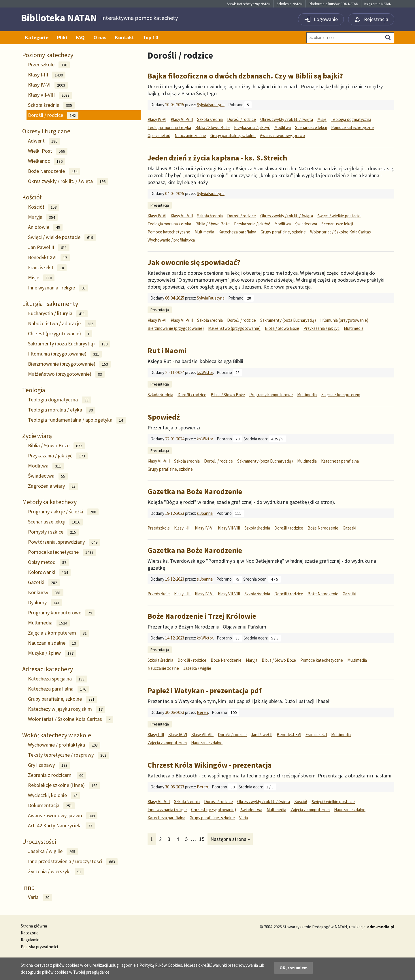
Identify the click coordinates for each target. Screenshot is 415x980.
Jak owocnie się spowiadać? (194, 262)
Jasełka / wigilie (53, 851)
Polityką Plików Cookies (161, 965)
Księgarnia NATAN (378, 4)
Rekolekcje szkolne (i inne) (64, 785)
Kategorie (37, 37)
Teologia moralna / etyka (62, 410)
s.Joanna (205, 513)
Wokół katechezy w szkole (57, 735)
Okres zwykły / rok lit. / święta (68, 181)
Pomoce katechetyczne (62, 552)
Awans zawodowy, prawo (63, 816)
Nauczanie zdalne (53, 643)
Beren (202, 712)
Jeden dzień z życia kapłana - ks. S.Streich (217, 158)
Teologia (34, 390)
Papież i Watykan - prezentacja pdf (205, 690)
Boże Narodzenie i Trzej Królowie (202, 616)
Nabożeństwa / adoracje (62, 324)
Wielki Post (48, 151)
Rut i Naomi (167, 350)
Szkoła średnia (51, 105)
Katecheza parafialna (58, 689)
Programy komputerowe (61, 613)
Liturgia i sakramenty (50, 304)
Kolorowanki (49, 572)
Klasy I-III (47, 75)
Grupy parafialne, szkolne (63, 699)
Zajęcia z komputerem (59, 633)
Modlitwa (46, 466)
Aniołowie (45, 227)
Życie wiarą (37, 436)
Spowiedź (164, 417)
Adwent (44, 141)
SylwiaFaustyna (211, 105)
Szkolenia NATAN (290, 4)
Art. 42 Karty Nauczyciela (61, 826)
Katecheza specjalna (57, 679)
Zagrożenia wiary (53, 486)
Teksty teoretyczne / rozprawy (68, 755)
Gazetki (44, 582)
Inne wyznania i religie (58, 288)
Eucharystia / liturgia (58, 314)
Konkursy (46, 593)
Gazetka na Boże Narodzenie (195, 491)
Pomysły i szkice (53, 532)
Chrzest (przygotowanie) (60, 334)
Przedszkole (49, 65)
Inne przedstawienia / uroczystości (73, 862)
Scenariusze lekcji (55, 522)
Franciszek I (47, 268)
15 (203, 839)
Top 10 (150, 37)
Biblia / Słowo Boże (56, 446)
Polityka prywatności (39, 947)
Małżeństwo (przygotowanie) (66, 374)
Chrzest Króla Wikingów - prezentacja (210, 765)
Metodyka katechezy (49, 502)
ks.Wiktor (205, 372)
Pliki (62, 37)
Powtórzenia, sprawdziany (64, 542)
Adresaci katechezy (48, 669)
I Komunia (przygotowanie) (65, 354)
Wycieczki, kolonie (54, 795)
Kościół (32, 197)
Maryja (43, 217)
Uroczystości (39, 841)
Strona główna (34, 926)
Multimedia (49, 623)
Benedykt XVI (49, 258)
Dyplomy (45, 603)
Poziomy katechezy (48, 55)
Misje (41, 278)
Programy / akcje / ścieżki (63, 512)
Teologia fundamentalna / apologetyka (77, 420)
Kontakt (124, 37)
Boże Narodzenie (54, 171)
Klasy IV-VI (48, 85)
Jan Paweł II (49, 247)
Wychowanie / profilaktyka (64, 745)
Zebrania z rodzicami (57, 775)
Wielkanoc (47, 161)
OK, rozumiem (294, 968)
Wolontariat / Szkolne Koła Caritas (71, 719)
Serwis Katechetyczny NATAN (249, 4)
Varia (40, 897)
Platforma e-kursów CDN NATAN (333, 4)
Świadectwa (48, 476)
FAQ (80, 37)
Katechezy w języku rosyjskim (67, 709)
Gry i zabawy (49, 765)
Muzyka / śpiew (52, 653)
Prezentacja (160, 205)
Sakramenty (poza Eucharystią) (69, 344)
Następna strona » (230, 839)
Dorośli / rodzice (53, 115)
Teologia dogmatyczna (60, 400)
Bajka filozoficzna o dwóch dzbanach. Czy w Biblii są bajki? (245, 76)
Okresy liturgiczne (46, 131)
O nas (100, 37)
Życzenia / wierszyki (56, 872)
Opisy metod (48, 562)
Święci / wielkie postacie (62, 237)
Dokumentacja (51, 806)
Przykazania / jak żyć (58, 456)
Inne (28, 887)
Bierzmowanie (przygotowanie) (69, 364)
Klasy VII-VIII (50, 95)
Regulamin (30, 940)
